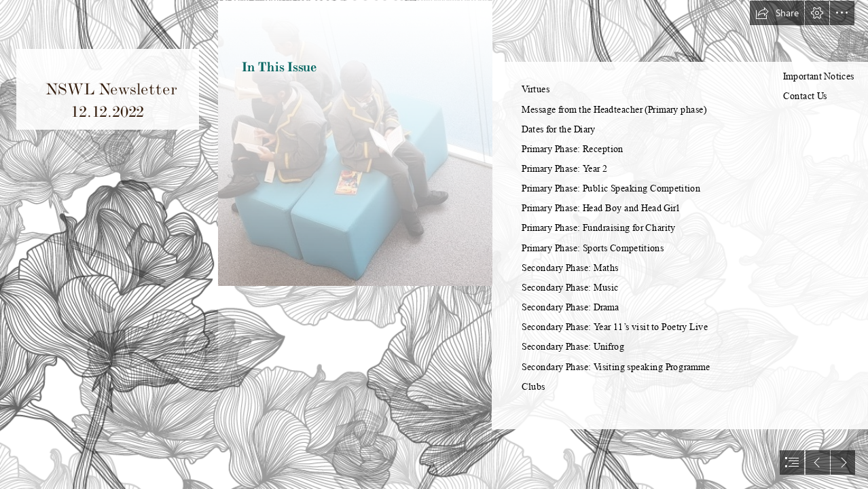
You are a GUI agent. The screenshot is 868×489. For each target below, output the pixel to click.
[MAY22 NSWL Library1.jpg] (355, 244)
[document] (434, 244)
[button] (777, 13)
